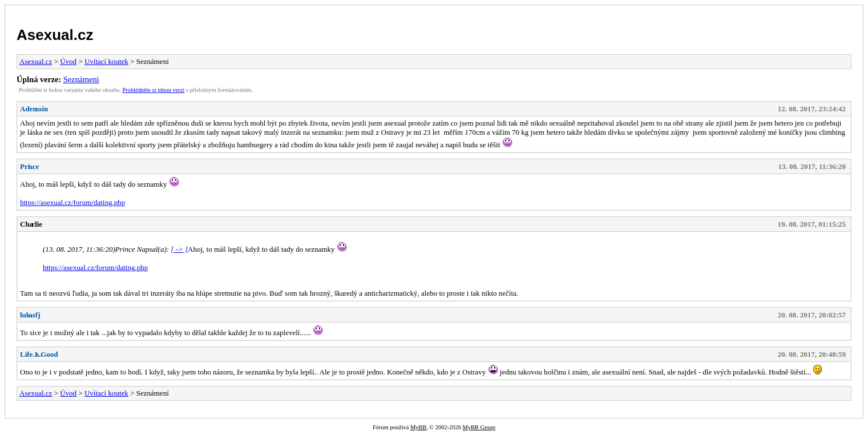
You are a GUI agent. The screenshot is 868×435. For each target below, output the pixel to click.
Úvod (68, 61)
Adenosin (34, 109)
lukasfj (30, 315)
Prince (29, 166)
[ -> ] (179, 249)
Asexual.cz (55, 35)
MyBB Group (479, 427)
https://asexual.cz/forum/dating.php (72, 202)
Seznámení (81, 79)
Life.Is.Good (39, 354)
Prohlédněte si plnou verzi (154, 90)
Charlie (31, 224)
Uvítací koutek (106, 61)
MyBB (418, 427)
